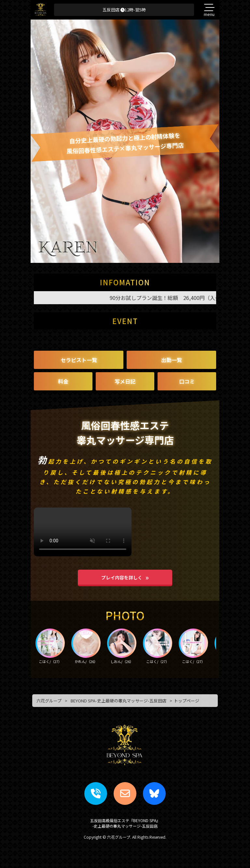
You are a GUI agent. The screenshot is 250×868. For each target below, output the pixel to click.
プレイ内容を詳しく (122, 577)
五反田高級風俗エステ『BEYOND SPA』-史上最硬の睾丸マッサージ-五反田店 (125, 823)
